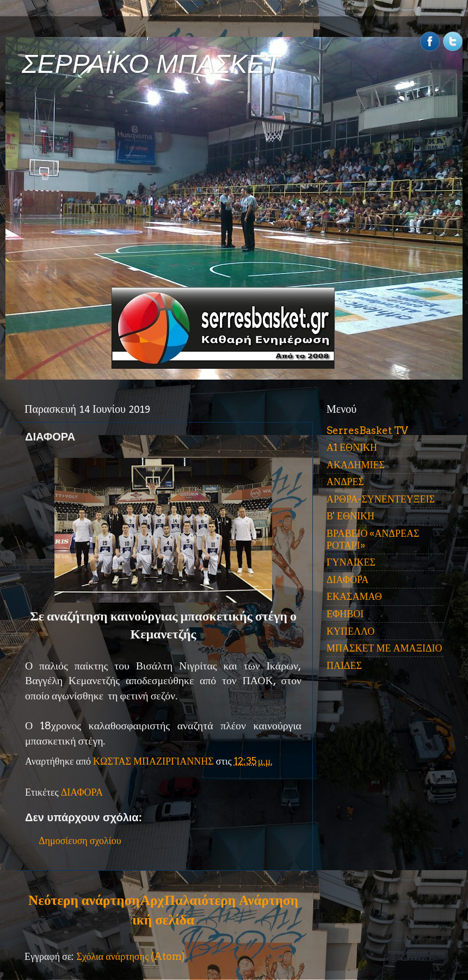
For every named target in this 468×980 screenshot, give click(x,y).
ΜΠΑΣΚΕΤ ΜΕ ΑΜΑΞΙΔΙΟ (384, 648)
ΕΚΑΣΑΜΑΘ (354, 596)
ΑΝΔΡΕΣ (345, 482)
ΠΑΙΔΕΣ (344, 665)
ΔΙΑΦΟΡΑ (82, 792)
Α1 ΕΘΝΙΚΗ (352, 447)
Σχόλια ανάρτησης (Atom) (131, 956)
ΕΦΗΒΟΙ (345, 614)
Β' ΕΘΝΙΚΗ (350, 516)
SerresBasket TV (367, 430)
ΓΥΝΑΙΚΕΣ (351, 562)
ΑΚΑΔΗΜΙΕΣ (356, 465)
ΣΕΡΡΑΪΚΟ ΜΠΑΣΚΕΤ (151, 64)
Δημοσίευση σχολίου (80, 841)
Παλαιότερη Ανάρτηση (231, 900)
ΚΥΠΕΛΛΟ (350, 631)
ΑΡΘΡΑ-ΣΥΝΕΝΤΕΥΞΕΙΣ (381, 499)
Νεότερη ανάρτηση (84, 900)
